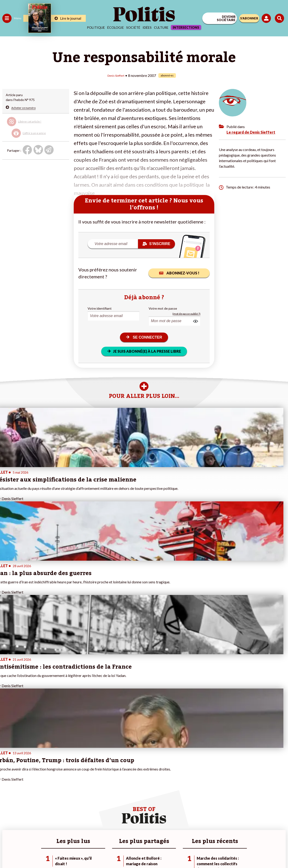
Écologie (116, 27)
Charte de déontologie (112, 835)
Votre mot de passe (163, 308)
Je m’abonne (48, 775)
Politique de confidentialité (182, 835)
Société (133, 27)
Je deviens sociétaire (54, 770)
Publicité (216, 835)
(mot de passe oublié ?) (186, 313)
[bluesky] (98, 852)
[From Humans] (141, 852)
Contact (48, 835)
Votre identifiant (100, 308)
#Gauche (82, 770)
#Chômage (83, 779)
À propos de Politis (53, 789)
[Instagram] (127, 852)
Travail (24, 760)
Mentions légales (74, 835)
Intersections (186, 27)
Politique (96, 27)
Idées (147, 27)
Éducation (27, 770)
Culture (161, 27)
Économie (26, 765)
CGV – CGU (145, 835)
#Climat (81, 760)
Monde (7, 789)
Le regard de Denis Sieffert (251, 132)
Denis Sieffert (116, 75)
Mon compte (48, 794)
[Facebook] (84, 852)
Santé (24, 775)
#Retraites (83, 775)
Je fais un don (49, 765)
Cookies (236, 835)
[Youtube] (113, 852)
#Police (81, 765)
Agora (7, 760)
